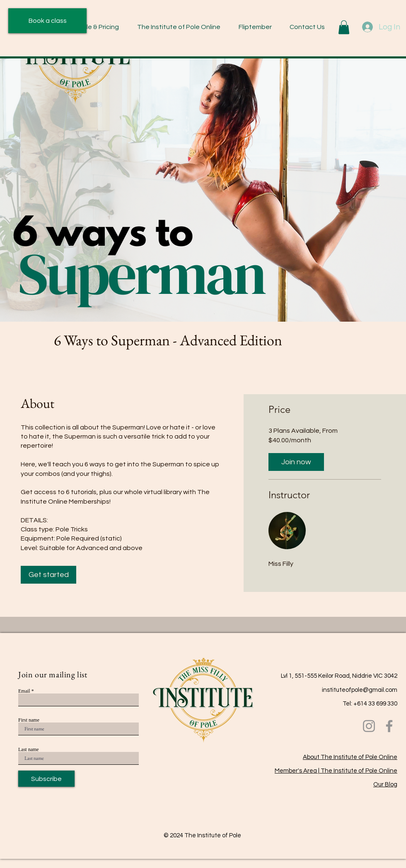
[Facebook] (389, 726)
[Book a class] (47, 21)
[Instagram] (369, 726)
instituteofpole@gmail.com (360, 690)
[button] (89, 27)
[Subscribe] (46, 779)
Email (24, 691)
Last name (29, 749)
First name (29, 720)
